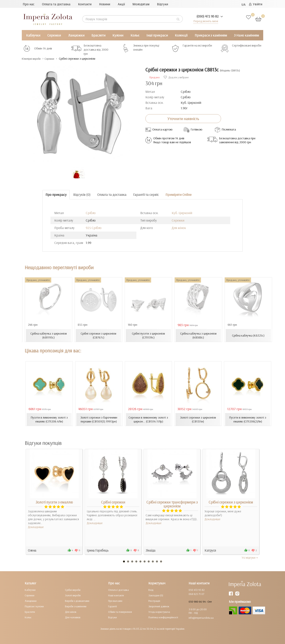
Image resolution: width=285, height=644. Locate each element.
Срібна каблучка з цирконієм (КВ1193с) (49, 335)
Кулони (118, 35)
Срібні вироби (73, 590)
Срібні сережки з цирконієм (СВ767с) (98, 335)
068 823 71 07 (196, 594)
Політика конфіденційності (163, 617)
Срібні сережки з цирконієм (231, 502)
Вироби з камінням (76, 606)
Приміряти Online (179, 195)
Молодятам (141, 4)
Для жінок (179, 228)
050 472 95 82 (197, 590)
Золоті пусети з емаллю (54, 502)
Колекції (181, 35)
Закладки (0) (156, 595)
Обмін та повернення (120, 612)
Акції (121, 4)
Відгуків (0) (82, 195)
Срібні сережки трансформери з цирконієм (172, 504)
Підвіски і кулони (34, 606)
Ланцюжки (76, 35)
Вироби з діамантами (77, 601)
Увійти (256, 4)
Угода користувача (159, 612)
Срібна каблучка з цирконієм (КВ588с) (198, 335)
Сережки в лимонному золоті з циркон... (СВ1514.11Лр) (148, 419)
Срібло (91, 213)
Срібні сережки (113, 502)
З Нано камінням (246, 35)
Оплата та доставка (56, 4)
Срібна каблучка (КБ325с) (248, 335)
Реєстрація (154, 601)
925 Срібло (94, 228)
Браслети (98, 35)
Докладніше (36, 527)
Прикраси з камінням (211, 35)
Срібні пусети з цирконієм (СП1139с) (148, 335)
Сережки (54, 35)
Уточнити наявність (183, 119)
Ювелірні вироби (34, 59)
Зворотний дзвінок (159, 606)
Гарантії (112, 606)
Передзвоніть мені (205, 21)
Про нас (29, 4)
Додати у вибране (176, 77)
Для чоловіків (73, 617)
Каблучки (33, 35)
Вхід (151, 590)
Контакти (85, 4)
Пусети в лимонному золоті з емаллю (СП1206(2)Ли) (248, 419)
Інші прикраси (157, 35)
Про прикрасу (56, 195)
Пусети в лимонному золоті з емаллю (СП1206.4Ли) (49, 419)
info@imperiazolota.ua (201, 618)
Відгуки (163, 4)
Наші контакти (116, 595)
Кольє (135, 35)
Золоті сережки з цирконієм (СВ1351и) (198, 419)
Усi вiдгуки (250, 557)
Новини (105, 4)
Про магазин (115, 601)
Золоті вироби (73, 595)
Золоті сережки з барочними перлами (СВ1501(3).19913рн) (99, 419)
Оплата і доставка (118, 590)
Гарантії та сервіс (146, 195)
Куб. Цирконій (182, 213)
